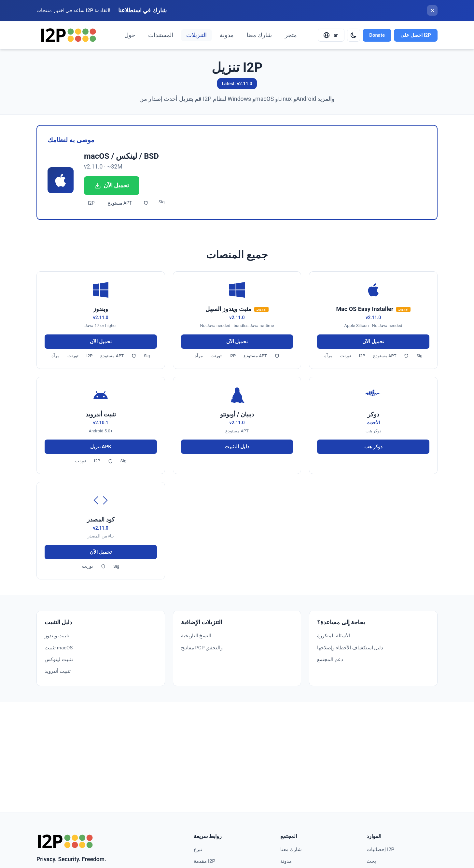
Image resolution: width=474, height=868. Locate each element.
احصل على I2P (416, 35)
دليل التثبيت (237, 447)
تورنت (73, 356)
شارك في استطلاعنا (142, 10)
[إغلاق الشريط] (432, 10)
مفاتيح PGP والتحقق (202, 648)
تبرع (198, 849)
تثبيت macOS (59, 648)
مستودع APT (120, 203)
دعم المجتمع (330, 659)
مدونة (227, 35)
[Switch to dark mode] (354, 35)
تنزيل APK (101, 447)
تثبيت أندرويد (58, 671)
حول (130, 35)
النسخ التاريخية (196, 636)
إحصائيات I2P (380, 849)
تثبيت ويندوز (57, 636)
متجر (291, 35)
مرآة (56, 356)
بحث (371, 861)
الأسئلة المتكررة (334, 636)
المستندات (161, 35)
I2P (91, 203)
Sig (161, 202)
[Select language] (331, 35)
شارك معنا (259, 35)
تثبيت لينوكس (59, 659)
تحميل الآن (112, 185)
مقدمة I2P (204, 861)
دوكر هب (373, 447)
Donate (377, 35)
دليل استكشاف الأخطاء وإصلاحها (350, 648)
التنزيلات (196, 35)
